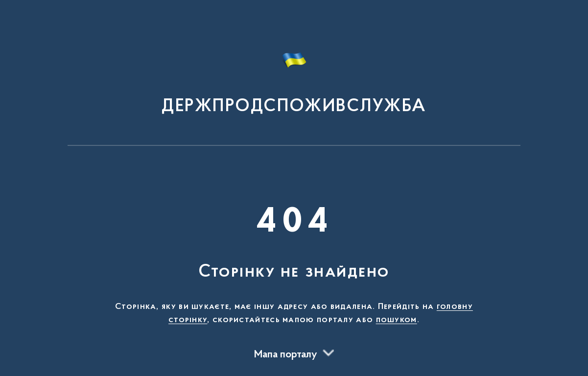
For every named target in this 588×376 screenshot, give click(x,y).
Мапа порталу (286, 355)
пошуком (397, 320)
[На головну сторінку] (294, 77)
